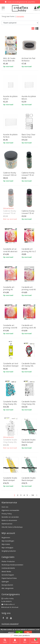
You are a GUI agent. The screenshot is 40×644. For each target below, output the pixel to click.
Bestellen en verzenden (10, 517)
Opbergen (5, 582)
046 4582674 (7, 601)
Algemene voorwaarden (10, 510)
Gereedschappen (8, 575)
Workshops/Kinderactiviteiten (12, 565)
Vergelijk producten (9, 551)
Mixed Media (6, 571)
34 (33, 495)
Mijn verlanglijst (7, 548)
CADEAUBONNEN (8, 568)
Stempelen (20, 16)
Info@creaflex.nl (8, 604)
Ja (19, 632)
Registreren (6, 538)
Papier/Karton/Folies (9, 578)
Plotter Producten (8, 561)
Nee (28, 632)
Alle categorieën (8, 588)
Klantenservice (7, 524)
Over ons (5, 507)
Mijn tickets (6, 544)
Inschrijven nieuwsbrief (10, 624)
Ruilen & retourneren (9, 520)
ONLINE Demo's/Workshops (12, 527)
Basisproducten (7, 585)
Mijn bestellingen (8, 541)
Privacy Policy (7, 514)
